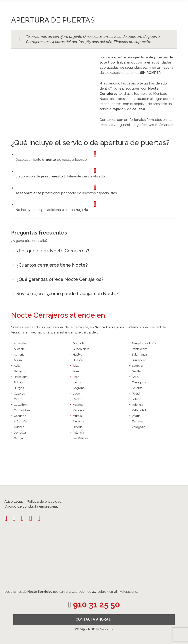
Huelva (77, 354)
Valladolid (139, 410)
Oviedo (78, 427)
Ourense (78, 421)
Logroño (79, 388)
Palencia (78, 432)
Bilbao (18, 382)
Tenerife (137, 388)
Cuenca (19, 427)
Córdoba (20, 416)
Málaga (78, 405)
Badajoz (19, 371)
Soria (135, 377)
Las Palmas (80, 438)
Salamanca (139, 354)
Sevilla (136, 371)
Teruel (136, 393)
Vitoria (136, 416)
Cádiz (18, 399)
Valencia (137, 405)
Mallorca (79, 410)
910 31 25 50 (97, 605)
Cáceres (19, 393)
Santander (139, 360)
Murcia (77, 416)
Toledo (137, 399)
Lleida (77, 382)
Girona (18, 438)
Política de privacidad (44, 502)
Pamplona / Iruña (144, 343)
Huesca (78, 360)
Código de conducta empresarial (31, 506)
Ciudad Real (22, 410)
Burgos (19, 388)
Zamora (137, 421)
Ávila (17, 366)
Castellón (20, 405)
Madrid (78, 399)
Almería (19, 354)
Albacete (20, 343)
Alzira (18, 360)
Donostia (20, 432)
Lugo (76, 393)
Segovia (137, 366)
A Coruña (20, 421)
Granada (79, 343)
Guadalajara (81, 349)
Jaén (76, 371)
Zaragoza (138, 427)
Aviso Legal (14, 502)
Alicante (19, 349)
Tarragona (139, 382)
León (76, 377)
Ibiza (76, 366)
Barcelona (21, 377)
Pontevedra (140, 349)
